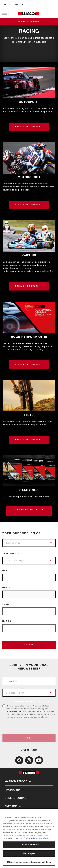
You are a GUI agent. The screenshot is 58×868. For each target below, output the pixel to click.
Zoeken (29, 645)
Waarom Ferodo (18, 781)
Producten (15, 790)
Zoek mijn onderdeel (29, 22)
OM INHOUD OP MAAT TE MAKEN (31, 702)
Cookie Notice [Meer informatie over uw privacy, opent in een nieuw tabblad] (30, 838)
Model (7, 587)
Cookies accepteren (29, 845)
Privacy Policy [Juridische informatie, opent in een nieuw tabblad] (43, 838)
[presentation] (28, 726)
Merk (6, 571)
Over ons (13, 806)
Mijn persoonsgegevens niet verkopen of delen (29, 862)
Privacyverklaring (14, 711)
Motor (7, 621)
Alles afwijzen (29, 853)
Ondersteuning (18, 798)
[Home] (29, 13)
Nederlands (12, 4)
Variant (8, 604)
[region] (29, 838)
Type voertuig (13, 554)
